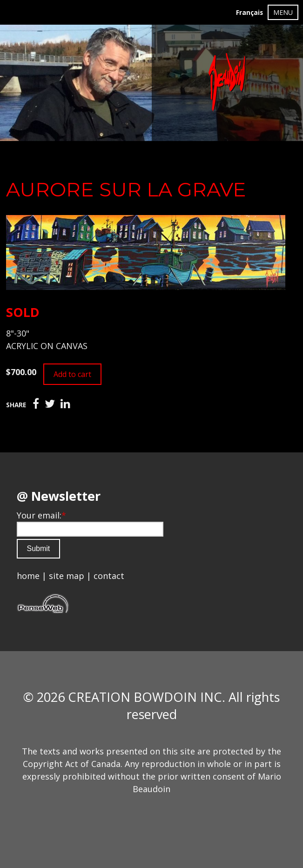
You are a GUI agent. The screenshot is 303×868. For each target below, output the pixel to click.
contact (109, 576)
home (28, 576)
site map (67, 576)
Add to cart (72, 374)
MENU (283, 12)
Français (249, 13)
